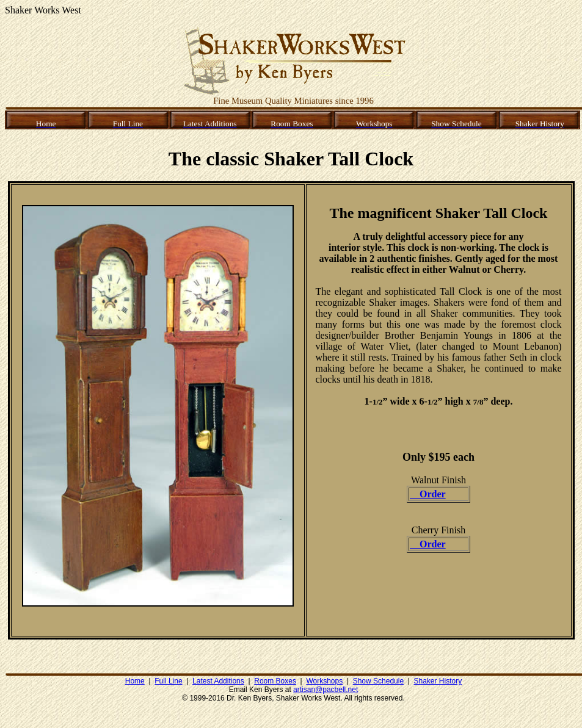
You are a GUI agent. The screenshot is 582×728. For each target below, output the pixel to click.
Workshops (324, 681)
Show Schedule (378, 681)
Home (135, 681)
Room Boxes (275, 681)
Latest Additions (218, 681)
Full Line (168, 681)
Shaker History (438, 681)
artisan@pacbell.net (326, 690)
